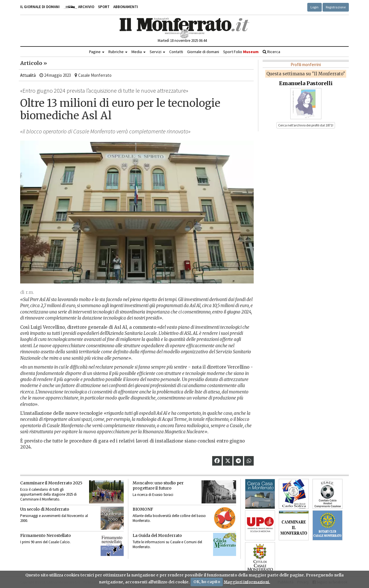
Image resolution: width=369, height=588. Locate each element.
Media (139, 52)
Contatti (176, 52)
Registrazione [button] (336, 7)
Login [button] (315, 7)
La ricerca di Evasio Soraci (153, 495)
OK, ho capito (207, 582)
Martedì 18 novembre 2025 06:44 (182, 41)
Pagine (97, 52)
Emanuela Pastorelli (306, 83)
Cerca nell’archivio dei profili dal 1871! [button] (306, 125)
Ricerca (271, 52)
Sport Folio (241, 52)
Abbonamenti (126, 7)
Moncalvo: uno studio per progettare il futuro (158, 486)
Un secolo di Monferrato (45, 509)
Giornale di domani (203, 52)
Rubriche (118, 52)
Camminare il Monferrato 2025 (51, 483)
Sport (104, 7)
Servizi (157, 52)
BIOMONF (143, 509)
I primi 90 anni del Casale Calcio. (45, 542)
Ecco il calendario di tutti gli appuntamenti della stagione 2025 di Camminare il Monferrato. (48, 494)
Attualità (28, 75)
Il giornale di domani (40, 7)
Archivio (79, 7)
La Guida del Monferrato (157, 535)
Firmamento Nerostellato (46, 535)
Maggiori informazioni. (247, 582)
